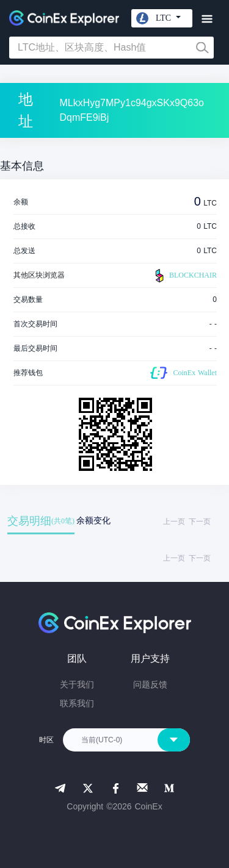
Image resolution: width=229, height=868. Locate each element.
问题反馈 (150, 684)
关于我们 (77, 684)
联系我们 (77, 703)
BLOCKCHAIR (184, 276)
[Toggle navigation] (207, 19)
